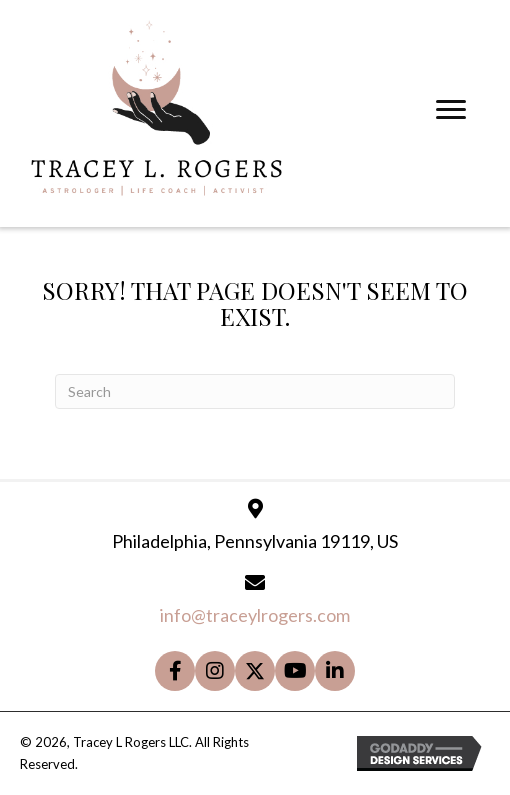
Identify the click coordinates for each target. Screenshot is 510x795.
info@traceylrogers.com (255, 615)
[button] (175, 671)
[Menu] (451, 110)
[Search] (255, 391)
